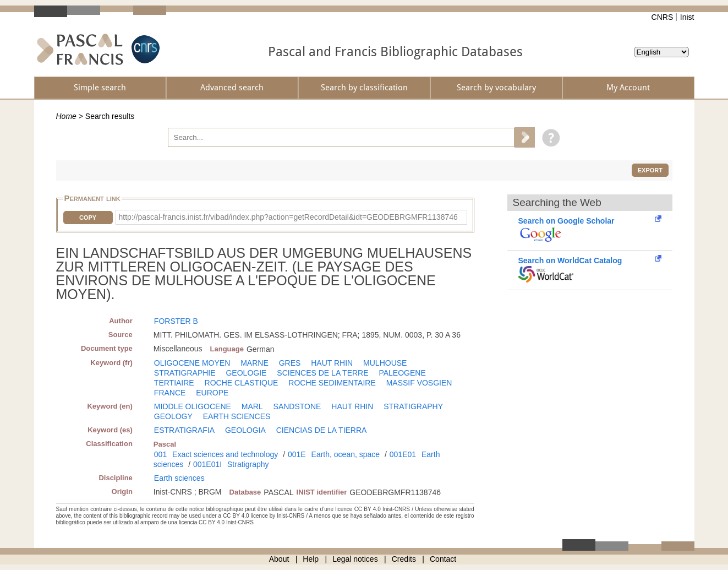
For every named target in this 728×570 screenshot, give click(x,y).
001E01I (207, 464)
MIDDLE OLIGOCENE (193, 406)
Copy (88, 218)
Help (311, 559)
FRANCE (170, 393)
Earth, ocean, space (346, 454)
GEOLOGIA (245, 430)
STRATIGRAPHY (413, 406)
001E (297, 454)
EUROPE (212, 393)
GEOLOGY (173, 416)
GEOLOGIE (246, 373)
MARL (252, 406)
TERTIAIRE (174, 383)
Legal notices (355, 559)
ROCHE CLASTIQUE (242, 383)
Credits (404, 559)
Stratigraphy (248, 464)
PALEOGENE (402, 373)
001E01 (403, 454)
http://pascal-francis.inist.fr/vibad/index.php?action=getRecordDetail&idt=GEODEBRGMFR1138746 (288, 217)
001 (160, 454)
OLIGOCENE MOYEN (192, 363)
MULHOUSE (385, 363)
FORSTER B (176, 321)
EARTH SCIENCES (237, 416)
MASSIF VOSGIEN (419, 383)
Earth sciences (179, 478)
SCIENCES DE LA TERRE (322, 373)
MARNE (254, 363)
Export (650, 170)
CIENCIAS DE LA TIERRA (322, 430)
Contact (443, 559)
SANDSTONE (297, 406)
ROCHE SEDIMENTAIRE (332, 383)
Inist (687, 17)
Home (66, 116)
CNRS (663, 17)
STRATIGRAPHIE (185, 373)
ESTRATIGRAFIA (184, 430)
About (279, 559)
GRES (290, 363)
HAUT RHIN (332, 363)
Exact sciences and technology (225, 454)
